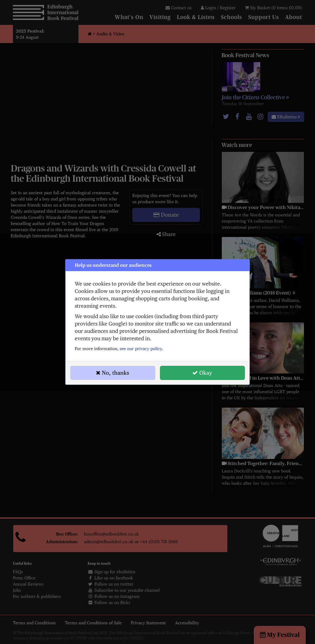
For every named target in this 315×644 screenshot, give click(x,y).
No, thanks (113, 373)
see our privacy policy (141, 349)
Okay (202, 373)
